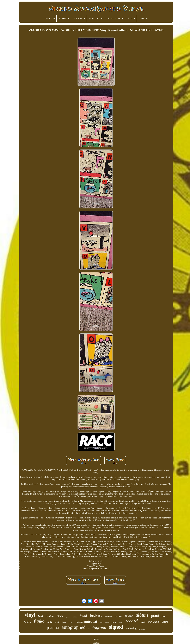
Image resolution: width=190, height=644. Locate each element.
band (40, 616)
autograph (97, 628)
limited (27, 622)
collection (108, 616)
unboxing (131, 628)
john (64, 622)
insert (165, 616)
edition (50, 616)
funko (39, 621)
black (60, 616)
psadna (53, 628)
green (68, 617)
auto (50, 622)
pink (57, 622)
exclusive (153, 622)
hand (83, 616)
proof (155, 616)
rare (165, 621)
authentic (142, 629)
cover (121, 622)
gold (143, 622)
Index (96, 639)
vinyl (30, 615)
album (142, 615)
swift (114, 622)
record (132, 621)
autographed (74, 627)
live (101, 622)
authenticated (87, 621)
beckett (96, 615)
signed (116, 627)
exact (71, 622)
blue (107, 622)
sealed (75, 617)
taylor (129, 616)
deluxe (119, 616)
